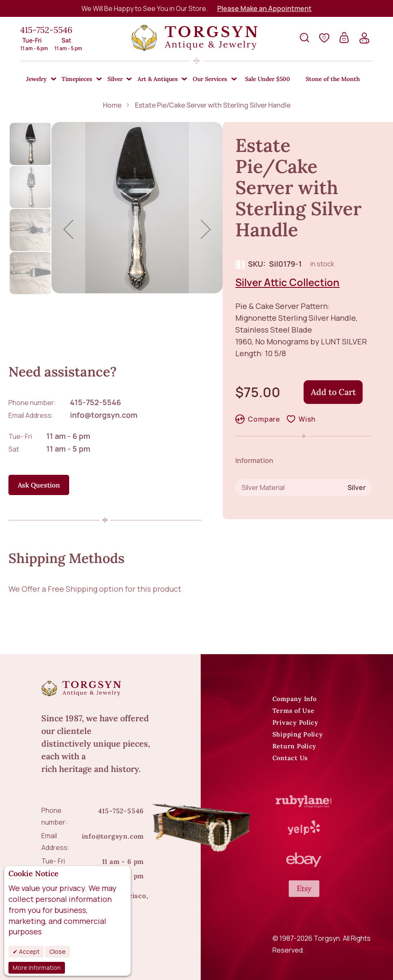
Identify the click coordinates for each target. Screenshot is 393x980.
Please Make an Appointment (264, 8)
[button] (68, 229)
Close (58, 952)
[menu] (196, 79)
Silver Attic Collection (287, 282)
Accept (29, 952)
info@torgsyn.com (104, 415)
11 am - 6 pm (68, 436)
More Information (37, 968)
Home (112, 105)
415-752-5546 (46, 30)
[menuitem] (38, 80)
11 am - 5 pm (68, 449)
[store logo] (194, 38)
